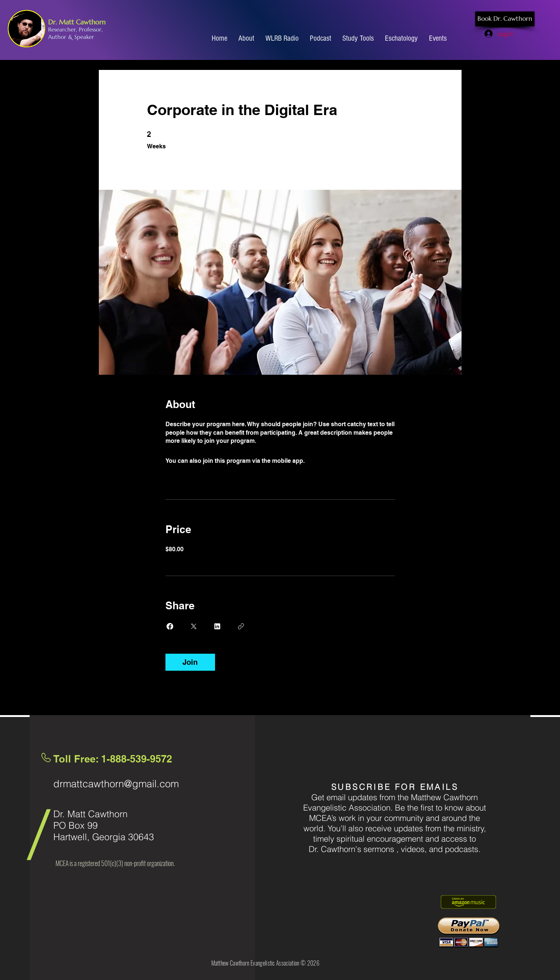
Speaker (84, 37)
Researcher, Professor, (75, 29)
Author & (61, 37)
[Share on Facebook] (170, 626)
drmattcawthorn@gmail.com (116, 784)
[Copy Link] (241, 626)
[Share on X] (194, 626)
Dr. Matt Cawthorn (77, 22)
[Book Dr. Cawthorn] (505, 19)
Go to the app (325, 461)
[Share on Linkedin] (217, 626)
